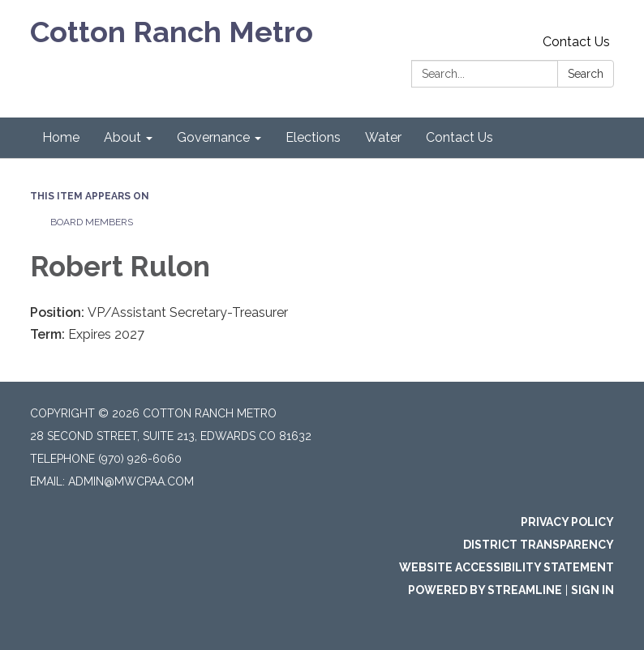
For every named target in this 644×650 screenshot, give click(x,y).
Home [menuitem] (61, 137)
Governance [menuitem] (213, 137)
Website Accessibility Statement (507, 567)
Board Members (92, 222)
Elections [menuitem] (313, 137)
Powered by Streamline (485, 590)
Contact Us (576, 42)
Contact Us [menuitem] (459, 137)
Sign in (592, 590)
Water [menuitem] (383, 137)
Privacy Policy (567, 522)
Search (586, 74)
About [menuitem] (122, 137)
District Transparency (539, 545)
